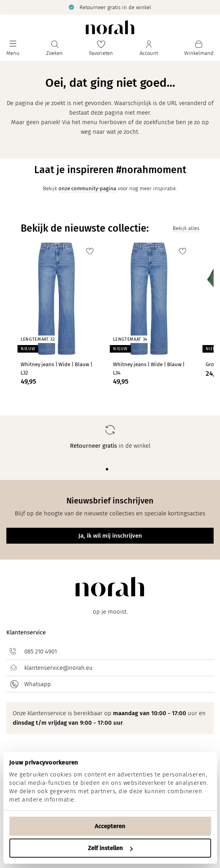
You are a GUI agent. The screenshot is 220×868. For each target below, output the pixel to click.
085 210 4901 (41, 651)
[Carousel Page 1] (101, 469)
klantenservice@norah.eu (58, 668)
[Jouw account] (149, 48)
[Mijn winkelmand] (199, 48)
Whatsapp (38, 684)
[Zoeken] (55, 48)
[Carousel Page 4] (120, 469)
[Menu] (13, 48)
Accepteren (110, 826)
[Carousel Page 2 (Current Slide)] (107, 469)
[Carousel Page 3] (113, 469)
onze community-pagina (87, 188)
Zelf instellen (110, 848)
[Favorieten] (101, 48)
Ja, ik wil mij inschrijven (110, 536)
